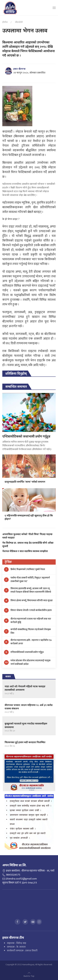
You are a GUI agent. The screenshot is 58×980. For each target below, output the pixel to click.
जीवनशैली (19, 22)
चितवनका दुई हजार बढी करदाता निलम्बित (25, 742)
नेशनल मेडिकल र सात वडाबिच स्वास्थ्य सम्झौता (25, 551)
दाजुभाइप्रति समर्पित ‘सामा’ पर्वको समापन (25, 482)
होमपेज (5, 22)
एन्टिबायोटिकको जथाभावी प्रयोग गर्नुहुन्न (26, 436)
